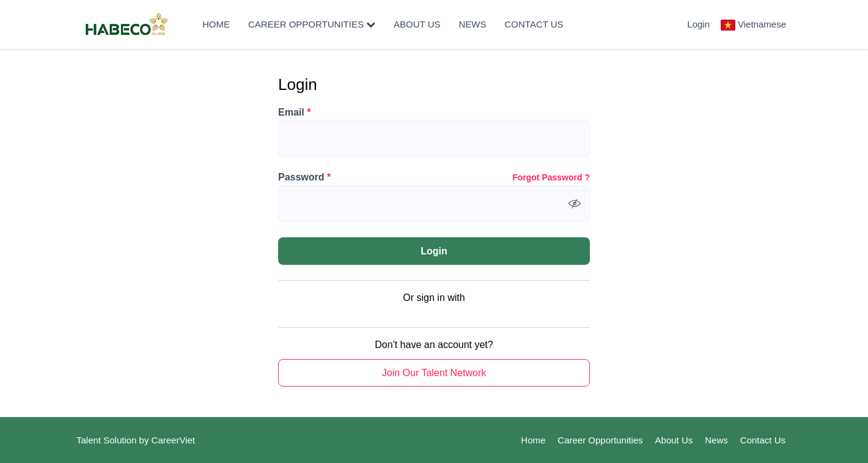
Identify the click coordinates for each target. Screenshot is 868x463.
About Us (417, 24)
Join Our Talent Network (434, 373)
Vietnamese (762, 24)
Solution (121, 440)
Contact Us (534, 24)
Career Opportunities (312, 24)
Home (216, 24)
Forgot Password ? (551, 177)
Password (304, 177)
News (473, 24)
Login (698, 24)
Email (294, 113)
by (145, 440)
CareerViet (173, 440)
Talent (90, 440)
